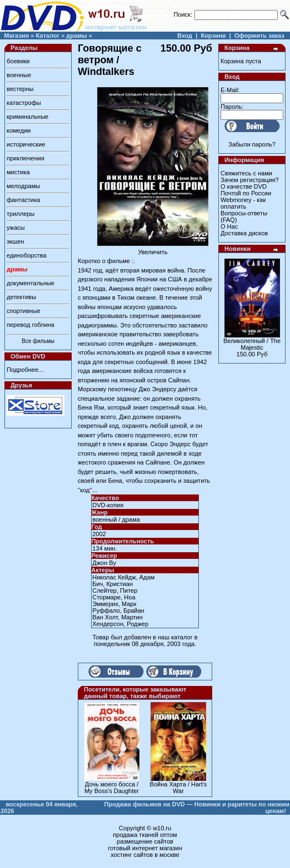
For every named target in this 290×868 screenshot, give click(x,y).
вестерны (20, 89)
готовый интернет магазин (145, 848)
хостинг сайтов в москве (145, 855)
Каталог (47, 36)
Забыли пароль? (252, 144)
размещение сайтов (145, 841)
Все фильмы (38, 341)
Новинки (237, 249)
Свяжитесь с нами (246, 173)
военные (19, 75)
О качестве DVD (244, 186)
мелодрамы (23, 186)
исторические (26, 144)
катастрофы (24, 103)
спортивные (24, 311)
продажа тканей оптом (145, 835)
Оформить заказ (259, 36)
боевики (18, 61)
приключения (26, 158)
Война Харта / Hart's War (179, 788)
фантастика (23, 200)
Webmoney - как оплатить (243, 203)
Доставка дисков (244, 233)
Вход (185, 36)
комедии (19, 130)
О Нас (229, 226)
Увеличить (153, 249)
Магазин (16, 36)
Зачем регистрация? (250, 180)
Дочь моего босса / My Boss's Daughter (112, 788)
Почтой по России (246, 193)
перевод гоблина (31, 325)
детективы (21, 297)
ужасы (16, 228)
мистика (18, 172)
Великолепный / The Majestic (252, 344)
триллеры (21, 214)
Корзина (213, 36)
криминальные (27, 117)
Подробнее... (25, 370)
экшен (15, 241)
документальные (31, 283)
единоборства (27, 255)
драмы (76, 36)
